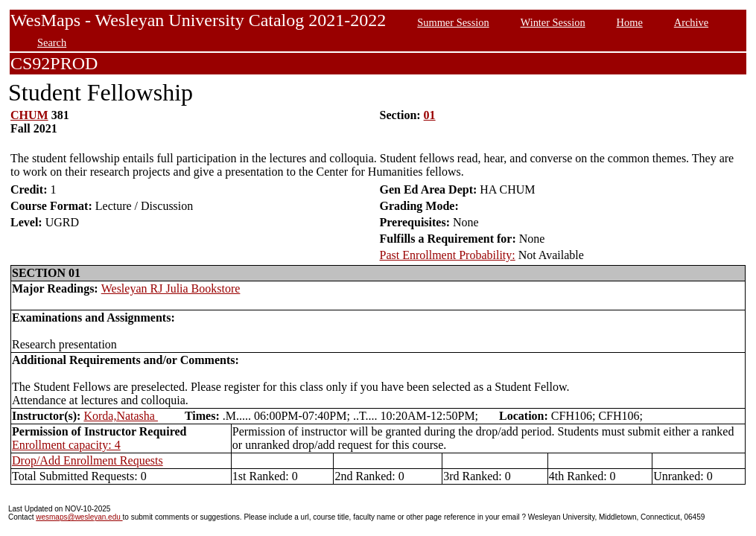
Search (52, 42)
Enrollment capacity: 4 (66, 445)
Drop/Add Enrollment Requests (88, 460)
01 (430, 115)
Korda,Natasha (121, 416)
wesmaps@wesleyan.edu (79, 517)
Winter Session (553, 22)
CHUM (29, 115)
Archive (691, 22)
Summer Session (453, 22)
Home (630, 22)
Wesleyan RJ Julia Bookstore (171, 288)
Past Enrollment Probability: (448, 255)
